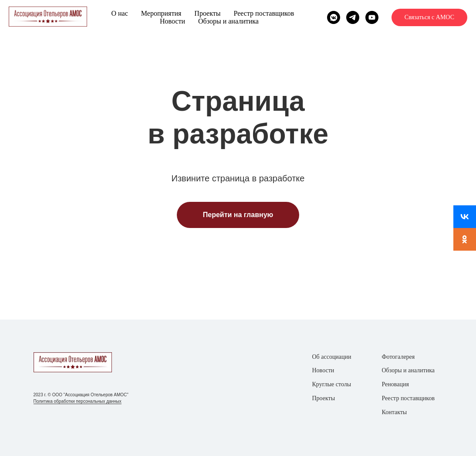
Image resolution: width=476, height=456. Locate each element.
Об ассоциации (332, 357)
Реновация (395, 384)
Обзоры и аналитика (228, 21)
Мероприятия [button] (161, 13)
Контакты (395, 412)
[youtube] (372, 17)
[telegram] (353, 17)
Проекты (207, 13)
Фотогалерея (398, 357)
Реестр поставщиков (264, 13)
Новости (172, 21)
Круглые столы (332, 384)
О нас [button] (119, 13)
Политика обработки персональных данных (78, 401)
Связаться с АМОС (429, 17)
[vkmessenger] (334, 17)
